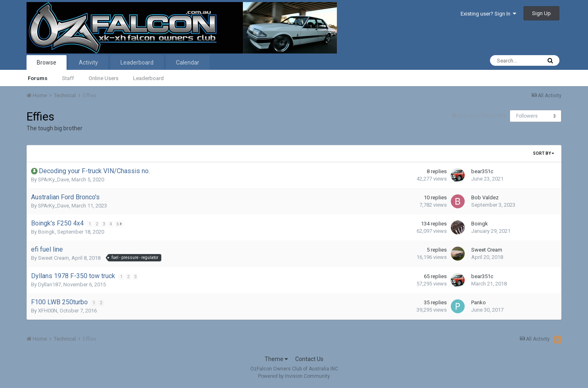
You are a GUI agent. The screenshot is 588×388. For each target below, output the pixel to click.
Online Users (104, 78)
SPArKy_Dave (53, 180)
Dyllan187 (49, 284)
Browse (47, 62)
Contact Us (309, 359)
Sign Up (541, 13)
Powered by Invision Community (294, 376)
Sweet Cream (53, 258)
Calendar (188, 62)
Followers (527, 116)
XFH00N (48, 311)
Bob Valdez (485, 197)
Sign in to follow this (482, 115)
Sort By (543, 153)
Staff (68, 78)
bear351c (482, 171)
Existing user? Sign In (488, 14)
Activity (88, 62)
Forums (38, 78)
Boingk (46, 232)
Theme (276, 359)
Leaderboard (148, 78)
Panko (479, 302)
